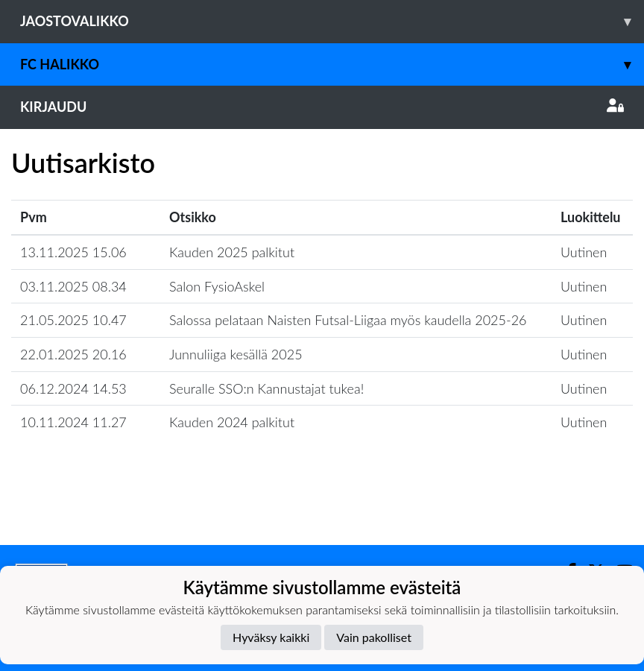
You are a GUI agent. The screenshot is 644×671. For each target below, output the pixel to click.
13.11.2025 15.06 (73, 252)
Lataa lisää (322, 513)
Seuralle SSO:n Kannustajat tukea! (266, 388)
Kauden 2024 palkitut (232, 422)
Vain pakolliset (374, 637)
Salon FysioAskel (217, 286)
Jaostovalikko (332, 21)
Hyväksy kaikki (271, 637)
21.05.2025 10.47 (73, 320)
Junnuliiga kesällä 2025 (236, 354)
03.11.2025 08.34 (73, 286)
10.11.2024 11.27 (73, 422)
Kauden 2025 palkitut (232, 252)
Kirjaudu (322, 107)
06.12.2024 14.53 (73, 388)
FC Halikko (332, 64)
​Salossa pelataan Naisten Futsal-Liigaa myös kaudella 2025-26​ (348, 320)
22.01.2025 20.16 (73, 354)
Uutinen (584, 252)
